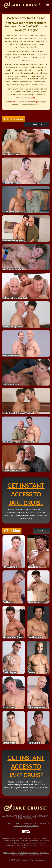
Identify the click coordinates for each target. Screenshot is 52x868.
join (38, 102)
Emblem (32, 97)
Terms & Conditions (30, 855)
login (15, 102)
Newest (36, 125)
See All (41, 531)
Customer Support (28, 853)
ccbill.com (29, 845)
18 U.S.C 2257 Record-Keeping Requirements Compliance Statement (26, 824)
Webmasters (10, 853)
